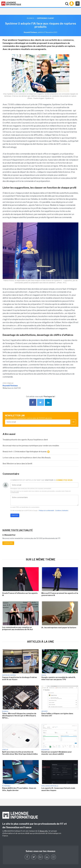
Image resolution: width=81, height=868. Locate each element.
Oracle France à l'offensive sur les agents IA (20, 594)
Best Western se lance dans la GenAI (17, 464)
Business (31, 18)
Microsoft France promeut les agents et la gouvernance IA (60, 594)
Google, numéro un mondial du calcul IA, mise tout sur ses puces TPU (59, 678)
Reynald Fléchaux (10, 386)
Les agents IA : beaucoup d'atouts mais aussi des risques (58, 789)
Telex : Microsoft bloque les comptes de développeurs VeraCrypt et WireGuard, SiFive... (19, 716)
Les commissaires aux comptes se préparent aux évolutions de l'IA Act (18, 628)
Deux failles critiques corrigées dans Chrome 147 (57, 715)
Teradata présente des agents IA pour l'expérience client (25, 440)
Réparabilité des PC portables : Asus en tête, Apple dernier (19, 789)
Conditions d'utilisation (62, 511)
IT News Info (43, 831)
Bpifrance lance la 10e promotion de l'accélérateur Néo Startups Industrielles (20, 753)
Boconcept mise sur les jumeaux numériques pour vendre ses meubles (31, 446)
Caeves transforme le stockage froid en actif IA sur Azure (20, 678)
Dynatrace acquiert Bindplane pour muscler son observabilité (57, 753)
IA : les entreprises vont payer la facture (59, 628)
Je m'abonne (8, 543)
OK (74, 422)
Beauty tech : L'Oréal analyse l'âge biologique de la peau (26, 452)
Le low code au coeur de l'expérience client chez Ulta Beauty (27, 458)
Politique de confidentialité (46, 511)
